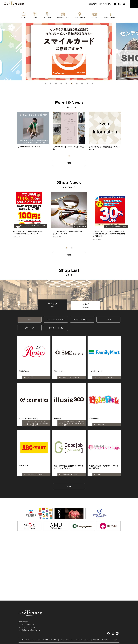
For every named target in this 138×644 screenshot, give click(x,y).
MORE (69, 163)
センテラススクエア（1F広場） (47, 643)
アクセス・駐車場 (80, 17)
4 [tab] (61, 83)
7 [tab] (77, 83)
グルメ (35, 17)
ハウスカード (95, 17)
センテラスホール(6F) (28, 643)
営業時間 (93, 4)
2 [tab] (51, 83)
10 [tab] (93, 83)
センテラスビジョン (67, 643)
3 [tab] (56, 83)
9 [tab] (87, 83)
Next (116, 51)
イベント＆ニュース (63, 17)
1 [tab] (45, 83)
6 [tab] (72, 83)
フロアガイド (47, 17)
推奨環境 (96, 643)
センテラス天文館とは (111, 17)
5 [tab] (66, 83)
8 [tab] (82, 83)
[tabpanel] (69, 51)
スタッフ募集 (106, 4)
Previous (22, 51)
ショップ (24, 17)
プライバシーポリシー (83, 643)
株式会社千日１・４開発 (110, 643)
